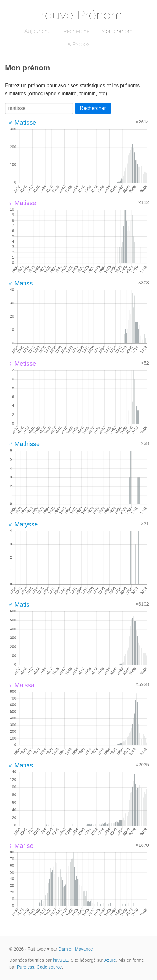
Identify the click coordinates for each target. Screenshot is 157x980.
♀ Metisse (22, 364)
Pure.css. (26, 967)
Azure (110, 960)
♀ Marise (21, 846)
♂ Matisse (22, 123)
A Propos (78, 44)
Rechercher (93, 108)
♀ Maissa (21, 685)
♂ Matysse (23, 524)
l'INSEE (61, 960)
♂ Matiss (20, 283)
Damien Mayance (76, 949)
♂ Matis (19, 605)
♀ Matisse (22, 203)
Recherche (77, 31)
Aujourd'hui (38, 31)
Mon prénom (117, 31)
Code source (49, 967)
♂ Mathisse (24, 444)
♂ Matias (21, 765)
